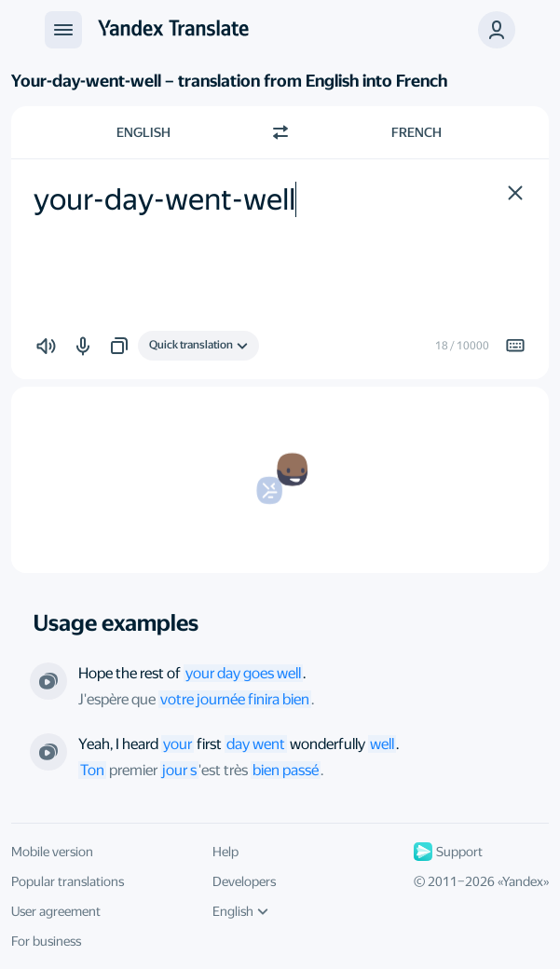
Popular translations (68, 881)
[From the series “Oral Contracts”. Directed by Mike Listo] (48, 681)
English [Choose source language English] (143, 132)
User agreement (56, 911)
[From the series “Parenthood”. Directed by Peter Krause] (48, 752)
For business (46, 941)
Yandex (523, 881)
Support (448, 852)
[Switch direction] (280, 132)
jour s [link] (179, 770)
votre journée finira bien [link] (235, 699)
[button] (497, 30)
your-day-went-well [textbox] (164, 199)
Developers (244, 881)
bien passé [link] (286, 770)
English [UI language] (240, 911)
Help (225, 852)
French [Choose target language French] (417, 132)
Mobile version (52, 852)
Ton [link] (92, 770)
